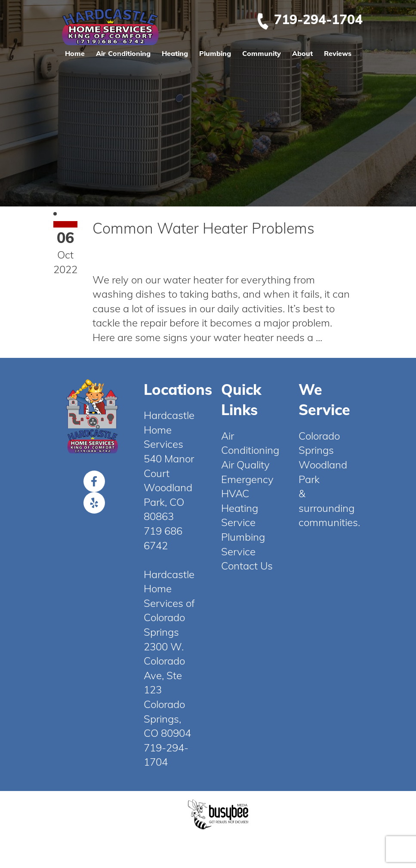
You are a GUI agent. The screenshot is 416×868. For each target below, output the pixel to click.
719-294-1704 (309, 19)
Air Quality (245, 465)
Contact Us (247, 566)
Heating (175, 53)
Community (262, 53)
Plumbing (215, 53)
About (302, 53)
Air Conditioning (123, 53)
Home (75, 53)
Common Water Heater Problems (203, 228)
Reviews (338, 53)
